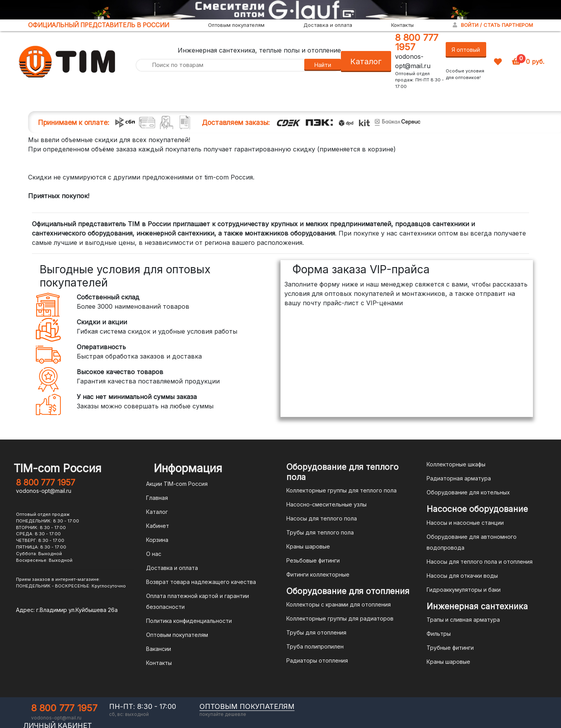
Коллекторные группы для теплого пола (341, 490)
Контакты (402, 25)
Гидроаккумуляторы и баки (464, 590)
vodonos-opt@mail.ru (44, 491)
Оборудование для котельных (468, 492)
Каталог (366, 62)
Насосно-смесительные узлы (326, 504)
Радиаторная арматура (459, 478)
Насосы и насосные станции (465, 523)
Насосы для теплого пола (322, 518)
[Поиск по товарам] (220, 65)
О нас (154, 554)
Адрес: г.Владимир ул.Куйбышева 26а (67, 610)
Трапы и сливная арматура (463, 620)
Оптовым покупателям (236, 25)
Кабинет (158, 526)
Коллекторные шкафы (456, 464)
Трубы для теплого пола (320, 532)
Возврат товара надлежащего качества (201, 582)
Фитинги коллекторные (318, 574)
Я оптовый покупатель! (466, 52)
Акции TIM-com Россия (177, 484)
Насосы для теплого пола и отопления (480, 562)
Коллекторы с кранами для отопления (339, 604)
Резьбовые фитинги (313, 560)
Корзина (157, 540)
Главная (157, 498)
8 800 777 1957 (417, 42)
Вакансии (159, 649)
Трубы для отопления (316, 632)
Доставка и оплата (328, 25)
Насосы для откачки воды (462, 576)
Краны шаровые (308, 546)
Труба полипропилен (315, 646)
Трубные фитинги (450, 648)
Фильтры (439, 634)
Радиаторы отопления (317, 660)
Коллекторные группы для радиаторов (340, 618)
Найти (323, 65)
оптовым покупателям (247, 706)
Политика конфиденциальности (189, 621)
